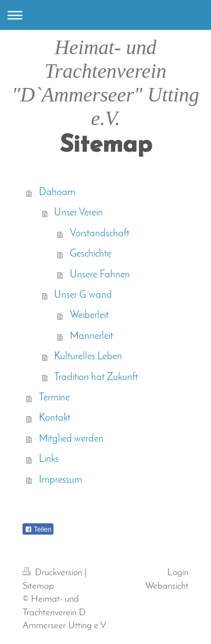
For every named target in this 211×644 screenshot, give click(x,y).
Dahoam (57, 193)
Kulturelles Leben (88, 357)
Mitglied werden (71, 439)
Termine (54, 398)
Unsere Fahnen (100, 275)
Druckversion (53, 573)
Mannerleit (91, 336)
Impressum (60, 480)
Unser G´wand (83, 295)
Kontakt (55, 418)
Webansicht (167, 586)
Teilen (38, 530)
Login (178, 573)
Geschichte (91, 254)
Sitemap (38, 586)
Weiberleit (89, 316)
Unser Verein (78, 213)
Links (49, 459)
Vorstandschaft (100, 234)
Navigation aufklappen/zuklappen (105, 15)
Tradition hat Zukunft (96, 378)
